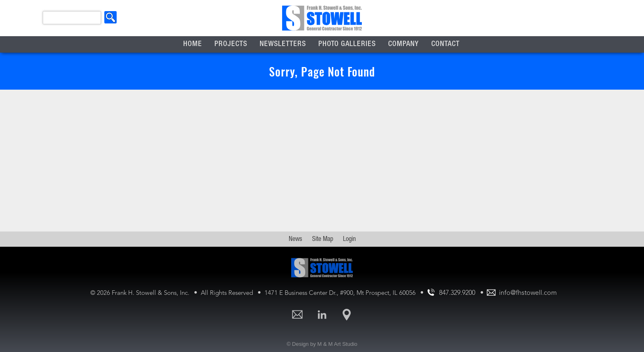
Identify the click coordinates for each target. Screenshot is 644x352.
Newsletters (283, 44)
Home (193, 44)
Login (349, 240)
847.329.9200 (457, 293)
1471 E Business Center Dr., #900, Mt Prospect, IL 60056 (341, 293)
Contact (445, 44)
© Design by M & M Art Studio (322, 344)
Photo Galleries (347, 44)
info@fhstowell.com (528, 293)
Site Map (323, 240)
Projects (231, 44)
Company (404, 44)
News (296, 240)
